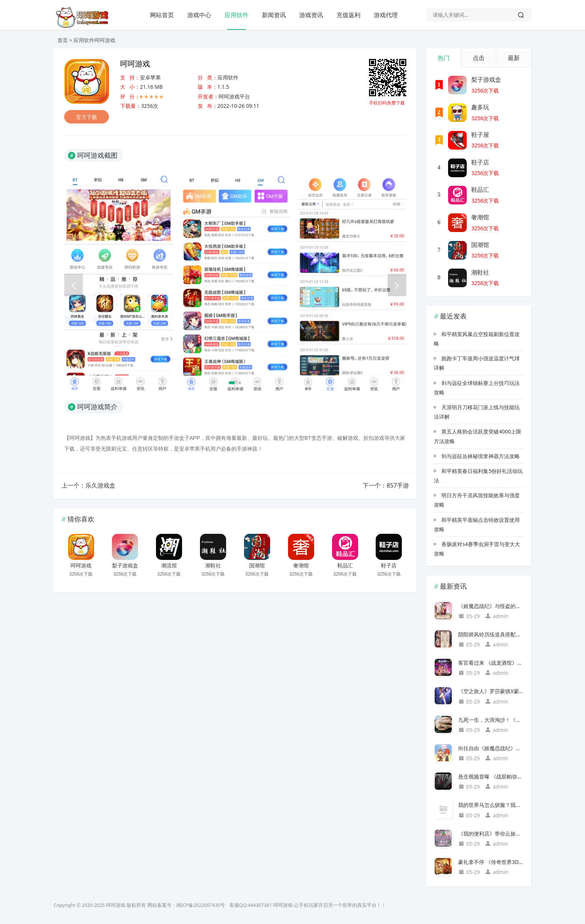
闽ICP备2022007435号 (201, 905)
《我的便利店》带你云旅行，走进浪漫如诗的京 (491, 834)
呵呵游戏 (81, 566)
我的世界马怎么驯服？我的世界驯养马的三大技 (491, 805)
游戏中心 (199, 15)
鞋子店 (389, 566)
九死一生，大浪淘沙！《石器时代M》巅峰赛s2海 (491, 720)
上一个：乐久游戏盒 (88, 485)
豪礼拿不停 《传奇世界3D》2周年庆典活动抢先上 (491, 862)
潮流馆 (169, 566)
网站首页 (162, 15)
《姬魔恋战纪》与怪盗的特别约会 (491, 606)
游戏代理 (386, 15)
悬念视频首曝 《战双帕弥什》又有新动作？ (491, 776)
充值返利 (348, 15)
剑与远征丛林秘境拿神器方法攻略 (481, 456)
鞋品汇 (345, 566)
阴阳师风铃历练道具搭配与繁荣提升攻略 (491, 634)
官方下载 (87, 117)
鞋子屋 (480, 135)
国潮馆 (257, 566)
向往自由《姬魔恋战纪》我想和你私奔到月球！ (491, 748)
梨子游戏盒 (125, 566)
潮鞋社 (213, 566)
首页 (63, 40)
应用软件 (237, 15)
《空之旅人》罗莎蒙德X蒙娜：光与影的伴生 (491, 691)
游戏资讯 (311, 15)
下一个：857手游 (386, 485)
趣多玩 (480, 107)
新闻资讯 (274, 15)
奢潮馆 (301, 566)
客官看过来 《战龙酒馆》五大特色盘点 (491, 663)
